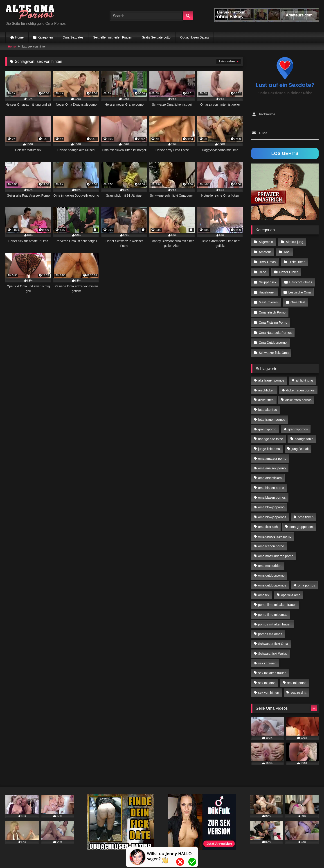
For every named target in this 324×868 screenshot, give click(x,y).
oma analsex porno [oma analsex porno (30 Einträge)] (272, 464)
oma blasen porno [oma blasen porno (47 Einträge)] (271, 484)
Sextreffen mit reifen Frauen (113, 37)
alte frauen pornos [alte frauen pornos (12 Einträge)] (271, 377)
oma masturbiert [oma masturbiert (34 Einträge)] (270, 562)
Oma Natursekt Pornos (275, 329)
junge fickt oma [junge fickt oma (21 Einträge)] (269, 445)
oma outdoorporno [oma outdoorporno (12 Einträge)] (271, 572)
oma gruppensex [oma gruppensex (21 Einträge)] (301, 523)
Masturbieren (268, 300)
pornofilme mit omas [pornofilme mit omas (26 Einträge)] (273, 611)
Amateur (265, 252)
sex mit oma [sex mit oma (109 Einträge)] (267, 679)
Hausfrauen (267, 291)
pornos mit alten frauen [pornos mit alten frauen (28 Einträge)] (275, 620)
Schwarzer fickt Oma (274, 349)
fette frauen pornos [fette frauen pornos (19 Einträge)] (272, 416)
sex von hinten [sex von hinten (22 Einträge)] (269, 689)
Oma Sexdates (73, 37)
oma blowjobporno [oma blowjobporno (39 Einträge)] (271, 503)
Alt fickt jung (294, 242)
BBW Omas (267, 261)
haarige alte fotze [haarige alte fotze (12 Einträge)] (270, 435)
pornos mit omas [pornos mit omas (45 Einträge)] (270, 630)
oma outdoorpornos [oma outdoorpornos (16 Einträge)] (272, 581)
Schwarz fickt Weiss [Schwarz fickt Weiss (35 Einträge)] (272, 650)
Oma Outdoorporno (273, 339)
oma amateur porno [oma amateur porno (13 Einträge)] (272, 454)
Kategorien (45, 37)
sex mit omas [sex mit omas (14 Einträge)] (297, 679)
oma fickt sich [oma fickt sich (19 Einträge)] (268, 523)
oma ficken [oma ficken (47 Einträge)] (306, 513)
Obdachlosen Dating (195, 37)
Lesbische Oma (299, 291)
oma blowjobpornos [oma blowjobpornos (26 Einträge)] (272, 513)
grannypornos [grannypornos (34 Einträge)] (298, 425)
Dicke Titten (297, 261)
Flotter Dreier (288, 271)
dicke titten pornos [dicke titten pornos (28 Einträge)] (298, 396)
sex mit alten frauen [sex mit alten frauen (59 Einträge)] (272, 669)
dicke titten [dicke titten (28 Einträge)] (266, 396)
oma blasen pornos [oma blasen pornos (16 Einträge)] (272, 494)
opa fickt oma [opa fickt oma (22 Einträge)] (291, 591)
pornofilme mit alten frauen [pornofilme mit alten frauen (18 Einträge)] (277, 601)
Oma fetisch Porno (272, 310)
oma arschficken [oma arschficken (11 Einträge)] (270, 474)
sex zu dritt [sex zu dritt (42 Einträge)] (299, 689)
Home (19, 37)
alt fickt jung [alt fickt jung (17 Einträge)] (304, 377)
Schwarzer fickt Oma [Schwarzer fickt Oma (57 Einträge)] (273, 640)
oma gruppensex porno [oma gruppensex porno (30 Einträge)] (275, 533)
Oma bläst (298, 300)
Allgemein (266, 242)
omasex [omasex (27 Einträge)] (264, 591)
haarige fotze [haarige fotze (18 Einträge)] (304, 435)
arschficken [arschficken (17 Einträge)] (266, 386)
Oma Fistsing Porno (273, 320)
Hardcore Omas (300, 281)
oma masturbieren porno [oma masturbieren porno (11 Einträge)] (276, 552)
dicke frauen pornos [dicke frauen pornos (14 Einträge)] (300, 386)
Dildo (262, 271)
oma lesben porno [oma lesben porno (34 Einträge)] (271, 542)
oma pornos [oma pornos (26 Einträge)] (306, 581)
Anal (287, 252)
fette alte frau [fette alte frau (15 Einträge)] (268, 406)
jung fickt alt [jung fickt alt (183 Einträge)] (300, 445)
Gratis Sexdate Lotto (156, 37)
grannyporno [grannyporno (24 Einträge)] (267, 425)
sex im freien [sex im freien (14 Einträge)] (267, 659)
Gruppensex (268, 281)
